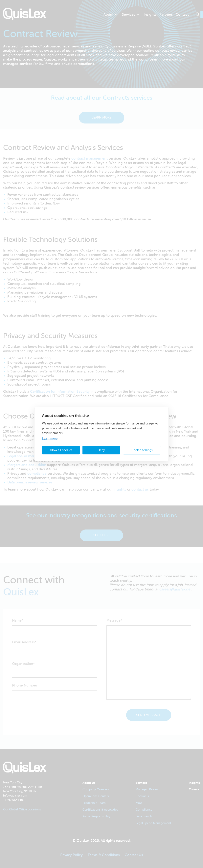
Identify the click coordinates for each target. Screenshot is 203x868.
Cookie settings (142, 450)
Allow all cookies (61, 450)
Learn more (50, 439)
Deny (101, 450)
